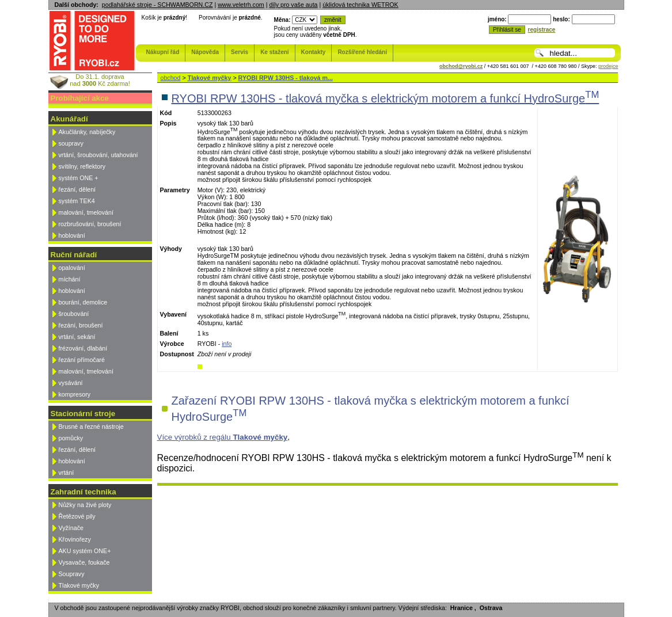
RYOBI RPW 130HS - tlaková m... (286, 78)
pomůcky (71, 438)
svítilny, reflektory (82, 166)
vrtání (67, 473)
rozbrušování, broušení (90, 224)
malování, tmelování (86, 212)
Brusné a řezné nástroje (91, 426)
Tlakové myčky (79, 585)
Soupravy (72, 574)
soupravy (71, 143)
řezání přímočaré (82, 360)
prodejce (608, 66)
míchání (70, 279)
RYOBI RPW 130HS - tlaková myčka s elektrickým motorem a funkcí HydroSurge (386, 98)
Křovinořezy (75, 539)
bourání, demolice (83, 302)
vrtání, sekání (77, 337)
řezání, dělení (77, 189)
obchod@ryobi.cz (461, 66)
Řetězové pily (77, 516)
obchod (171, 78)
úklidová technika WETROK (360, 5)
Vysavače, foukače (84, 562)
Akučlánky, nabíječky (87, 132)
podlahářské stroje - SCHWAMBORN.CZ (157, 5)
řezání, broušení (81, 325)
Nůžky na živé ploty (85, 505)
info (227, 344)
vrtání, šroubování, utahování (98, 155)
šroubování (74, 314)
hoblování (72, 235)
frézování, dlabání (83, 348)
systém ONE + (79, 178)
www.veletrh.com (241, 5)
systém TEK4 (77, 201)
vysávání (71, 383)
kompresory (75, 394)
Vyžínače (71, 528)
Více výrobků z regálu (223, 437)
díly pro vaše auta (293, 5)
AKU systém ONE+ (85, 551)
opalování (72, 268)
